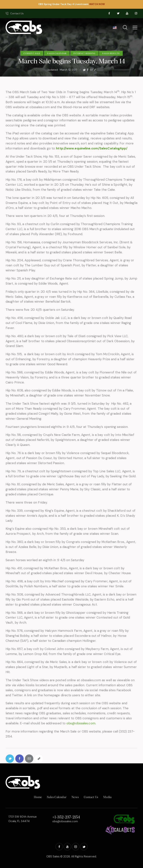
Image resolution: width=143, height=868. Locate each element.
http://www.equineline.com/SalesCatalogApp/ (92, 148)
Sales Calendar (57, 54)
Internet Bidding (84, 54)
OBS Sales (53, 856)
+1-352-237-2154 (66, 817)
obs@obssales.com (81, 723)
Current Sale (32, 54)
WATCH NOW (97, 4)
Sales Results (111, 54)
